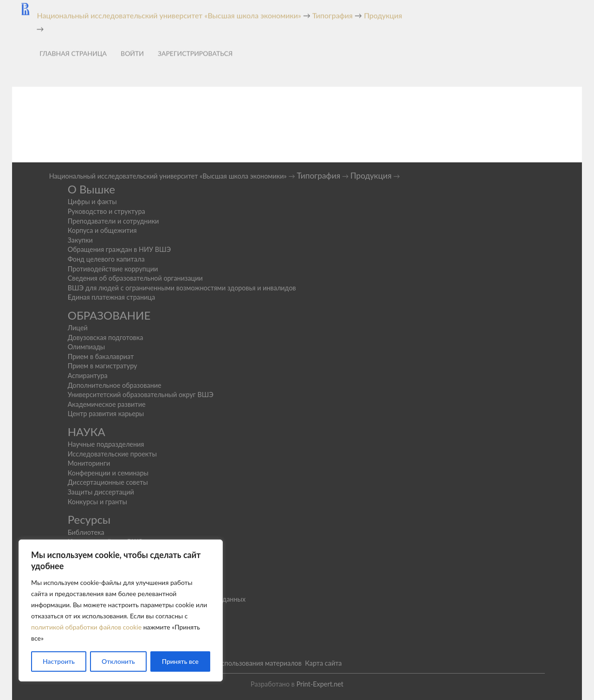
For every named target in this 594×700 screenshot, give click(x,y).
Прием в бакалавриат (101, 356)
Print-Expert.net (320, 684)
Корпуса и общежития (102, 230)
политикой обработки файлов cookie (86, 627)
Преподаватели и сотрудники (113, 221)
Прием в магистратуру (103, 366)
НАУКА (87, 432)
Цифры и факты (92, 202)
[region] (121, 610)
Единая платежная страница (112, 297)
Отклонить (118, 661)
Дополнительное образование (115, 385)
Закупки (80, 240)
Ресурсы (89, 519)
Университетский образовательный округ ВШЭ (141, 395)
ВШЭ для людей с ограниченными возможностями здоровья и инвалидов (182, 288)
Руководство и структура (107, 211)
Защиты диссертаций (101, 492)
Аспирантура (88, 376)
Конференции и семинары (108, 473)
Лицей (78, 328)
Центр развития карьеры (106, 414)
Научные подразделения (106, 444)
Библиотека (86, 532)
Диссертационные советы (108, 482)
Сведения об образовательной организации (135, 278)
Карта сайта (323, 663)
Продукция (371, 176)
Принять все (180, 661)
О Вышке (91, 189)
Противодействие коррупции (113, 269)
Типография (318, 176)
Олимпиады (87, 347)
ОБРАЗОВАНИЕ (109, 315)
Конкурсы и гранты (97, 502)
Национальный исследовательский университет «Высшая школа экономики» (168, 176)
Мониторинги (89, 463)
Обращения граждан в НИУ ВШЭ (119, 249)
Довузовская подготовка (106, 337)
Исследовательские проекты (112, 454)
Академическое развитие (107, 404)
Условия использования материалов (246, 663)
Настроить (59, 661)
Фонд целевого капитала (106, 259)
